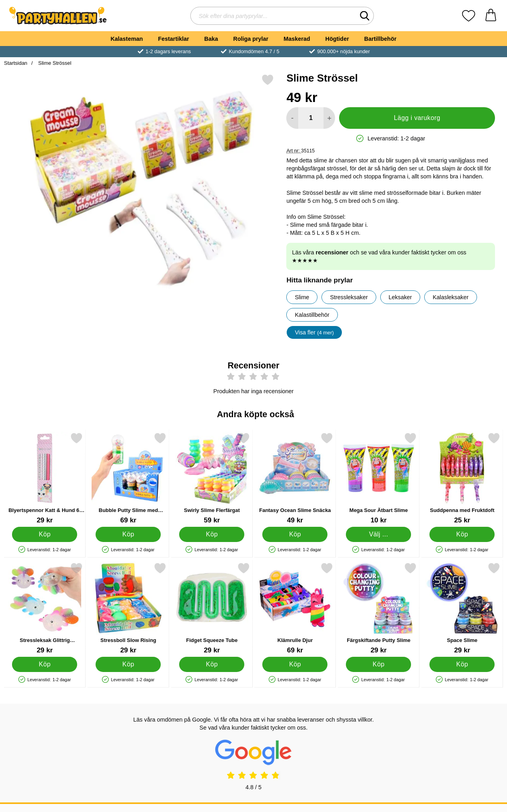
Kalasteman (127, 39)
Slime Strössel (54, 63)
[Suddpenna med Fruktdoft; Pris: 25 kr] (462, 478)
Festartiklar (174, 39)
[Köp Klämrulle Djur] (295, 664)
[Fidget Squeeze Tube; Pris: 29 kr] (212, 608)
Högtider (337, 39)
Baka (211, 39)
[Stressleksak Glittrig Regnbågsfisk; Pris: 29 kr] (45, 608)
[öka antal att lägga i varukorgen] (329, 118)
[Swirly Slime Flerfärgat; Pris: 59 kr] (212, 478)
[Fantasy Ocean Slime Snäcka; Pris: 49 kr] (295, 478)
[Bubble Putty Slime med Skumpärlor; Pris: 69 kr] (128, 478)
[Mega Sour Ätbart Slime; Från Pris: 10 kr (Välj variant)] (379, 478)
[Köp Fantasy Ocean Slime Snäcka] (295, 534)
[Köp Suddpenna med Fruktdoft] (462, 534)
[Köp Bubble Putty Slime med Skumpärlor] (128, 534)
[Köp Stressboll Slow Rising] (128, 664)
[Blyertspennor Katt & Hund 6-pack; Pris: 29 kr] (45, 478)
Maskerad (297, 39)
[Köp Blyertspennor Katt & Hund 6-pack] (45, 534)
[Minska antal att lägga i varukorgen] (292, 118)
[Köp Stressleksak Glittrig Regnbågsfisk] (45, 664)
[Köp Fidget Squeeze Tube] (212, 664)
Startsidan (16, 63)
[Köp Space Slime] (462, 664)
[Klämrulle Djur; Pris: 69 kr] (295, 608)
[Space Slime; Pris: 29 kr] (462, 608)
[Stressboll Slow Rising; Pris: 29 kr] (128, 608)
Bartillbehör (380, 39)
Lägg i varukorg (417, 118)
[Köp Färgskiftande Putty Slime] (379, 664)
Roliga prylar (251, 39)
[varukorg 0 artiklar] (491, 16)
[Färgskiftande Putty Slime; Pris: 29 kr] (379, 608)
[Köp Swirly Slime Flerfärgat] (212, 534)
